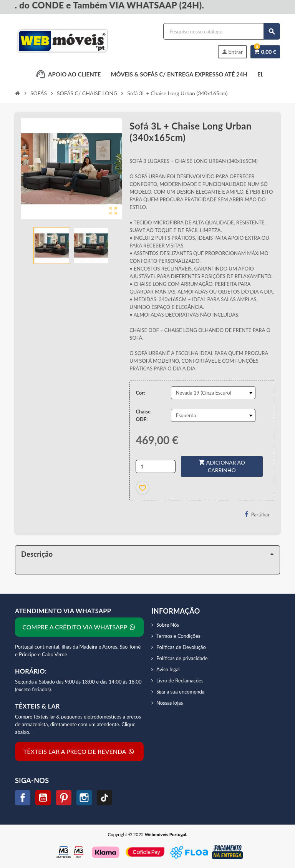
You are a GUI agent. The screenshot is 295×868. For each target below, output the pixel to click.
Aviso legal (168, 669)
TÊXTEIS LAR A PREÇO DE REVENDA (79, 751)
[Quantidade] (155, 466)
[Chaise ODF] (213, 415)
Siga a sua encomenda (180, 692)
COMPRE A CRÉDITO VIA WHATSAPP (79, 627)
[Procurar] (221, 31)
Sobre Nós (168, 625)
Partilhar (257, 514)
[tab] (147, 554)
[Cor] (213, 393)
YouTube (43, 798)
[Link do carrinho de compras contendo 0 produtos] (265, 52)
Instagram (84, 798)
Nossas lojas (170, 703)
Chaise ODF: (143, 415)
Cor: (140, 393)
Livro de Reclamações (180, 680)
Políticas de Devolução (181, 647)
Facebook (23, 798)
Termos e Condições (178, 636)
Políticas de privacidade (182, 658)
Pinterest (64, 798)
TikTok (104, 798)
